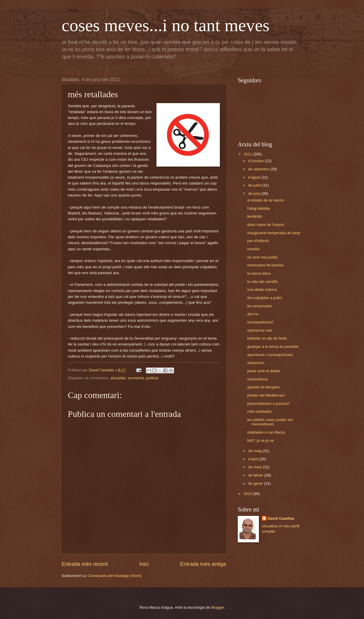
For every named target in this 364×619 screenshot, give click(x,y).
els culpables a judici (264, 298)
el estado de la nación (266, 200)
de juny (255, 193)
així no (253, 314)
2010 (248, 494)
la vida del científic (263, 282)
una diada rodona (262, 290)
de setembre (259, 169)
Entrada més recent (85, 564)
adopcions (256, 363)
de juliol (255, 185)
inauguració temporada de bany (274, 233)
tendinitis (255, 216)
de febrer (256, 475)
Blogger (218, 607)
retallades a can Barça (266, 432)
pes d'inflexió (258, 241)
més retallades (259, 411)
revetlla (253, 249)
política (152, 378)
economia (136, 378)
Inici (144, 564)
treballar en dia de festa (267, 338)
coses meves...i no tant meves (166, 25)
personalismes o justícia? (268, 404)
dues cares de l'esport (266, 225)
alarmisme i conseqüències (270, 355)
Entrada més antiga (203, 564)
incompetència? (260, 322)
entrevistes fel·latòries (266, 265)
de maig (255, 451)
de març (255, 467)
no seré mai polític (262, 257)
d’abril (254, 459)
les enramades (259, 306)
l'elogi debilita (258, 208)
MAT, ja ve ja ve (260, 441)
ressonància (257, 379)
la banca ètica (259, 273)
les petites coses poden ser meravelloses (270, 422)
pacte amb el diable (264, 371)
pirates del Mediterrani (266, 395)
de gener (256, 483)
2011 (248, 154)
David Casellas (281, 518)
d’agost (255, 177)
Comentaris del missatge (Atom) (114, 576)
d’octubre (256, 161)
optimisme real (259, 330)
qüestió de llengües (263, 387)
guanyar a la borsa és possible (273, 347)
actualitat (118, 378)
